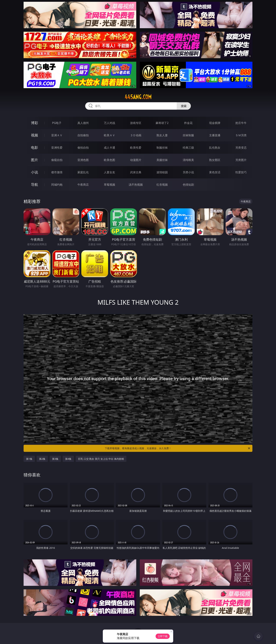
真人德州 (83, 123)
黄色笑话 (215, 172)
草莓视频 (109, 185)
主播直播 (215, 135)
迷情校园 (162, 172)
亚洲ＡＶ (57, 135)
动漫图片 (136, 160)
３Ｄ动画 (136, 135)
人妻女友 (109, 172)
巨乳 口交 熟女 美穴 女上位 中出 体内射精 (101, 459)
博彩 (34, 123)
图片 (34, 160)
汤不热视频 (136, 185)
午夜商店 (83, 185)
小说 (34, 172)
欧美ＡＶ (109, 135)
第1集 (29, 459)
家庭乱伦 (83, 172)
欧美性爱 (136, 148)
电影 (34, 147)
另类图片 (241, 160)
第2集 (42, 459)
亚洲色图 (83, 160)
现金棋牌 (215, 123)
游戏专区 (136, 123)
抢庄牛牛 (241, 123)
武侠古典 (136, 172)
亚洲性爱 (57, 148)
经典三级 (188, 148)
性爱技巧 (241, 172)
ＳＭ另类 (241, 135)
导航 (34, 184)
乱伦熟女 (215, 148)
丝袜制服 (188, 135)
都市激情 (57, 172)
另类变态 (241, 148)
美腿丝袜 (162, 160)
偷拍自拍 (83, 148)
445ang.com (138, 97)
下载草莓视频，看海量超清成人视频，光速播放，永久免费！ (178, 448)
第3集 (55, 459)
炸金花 (188, 123)
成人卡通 (109, 148)
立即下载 (163, 636)
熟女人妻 (162, 135)
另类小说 (188, 172)
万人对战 (109, 123)
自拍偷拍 (83, 135)
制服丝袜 (162, 148)
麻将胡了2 (162, 123)
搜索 (184, 106)
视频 (34, 135)
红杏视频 (162, 185)
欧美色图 (109, 160)
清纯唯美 (188, 160)
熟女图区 (215, 160)
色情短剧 (188, 185)
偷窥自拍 (57, 160)
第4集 (68, 459)
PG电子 (57, 123)
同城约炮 (57, 185)
